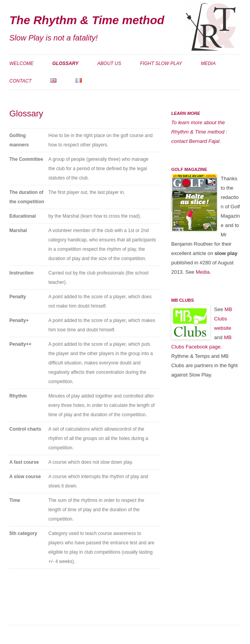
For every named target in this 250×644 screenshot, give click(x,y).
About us (109, 63)
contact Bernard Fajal (195, 141)
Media (208, 63)
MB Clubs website (223, 319)
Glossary (65, 63)
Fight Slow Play (161, 63)
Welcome (21, 63)
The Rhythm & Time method (87, 20)
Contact (20, 81)
